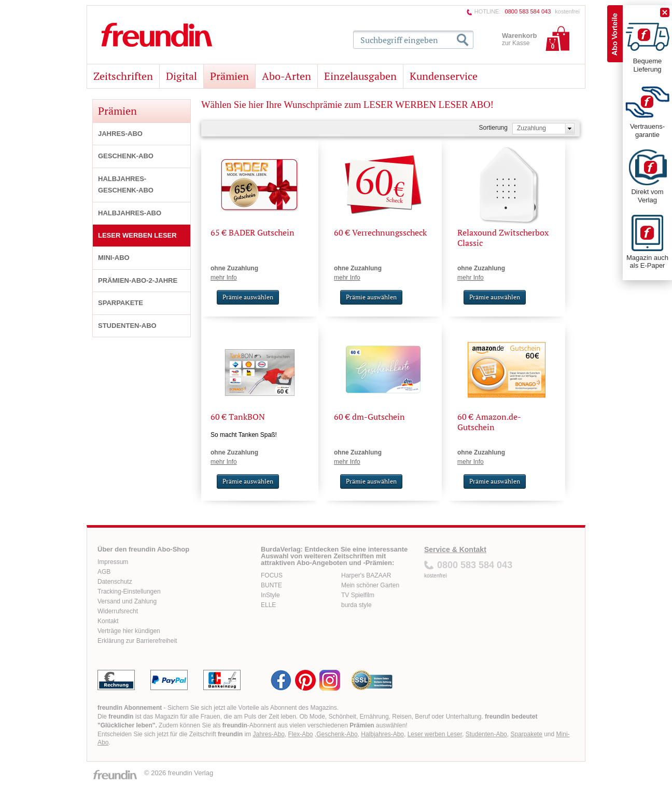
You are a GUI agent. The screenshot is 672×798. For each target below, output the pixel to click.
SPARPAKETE (121, 303)
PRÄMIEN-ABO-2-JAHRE (138, 280)
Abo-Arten (286, 76)
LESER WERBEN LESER (137, 235)
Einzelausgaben (360, 76)
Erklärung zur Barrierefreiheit (137, 641)
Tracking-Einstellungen (129, 591)
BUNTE (271, 585)
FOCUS (272, 575)
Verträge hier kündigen (129, 631)
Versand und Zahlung (127, 601)
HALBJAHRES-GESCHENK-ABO (126, 184)
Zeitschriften (123, 76)
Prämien (229, 76)
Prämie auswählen (248, 297)
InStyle (270, 595)
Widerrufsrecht (118, 611)
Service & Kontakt (455, 549)
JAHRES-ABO (120, 134)
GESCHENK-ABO (126, 156)
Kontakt (108, 621)
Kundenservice (444, 76)
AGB (104, 572)
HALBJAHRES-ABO (130, 213)
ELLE (268, 605)
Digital (181, 76)
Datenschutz (115, 582)
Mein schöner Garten (370, 585)
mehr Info (224, 278)
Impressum (113, 562)
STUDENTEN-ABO (127, 326)
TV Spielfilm (358, 595)
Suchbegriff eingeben (399, 40)
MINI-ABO (114, 258)
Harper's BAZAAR (366, 575)
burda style (356, 605)
